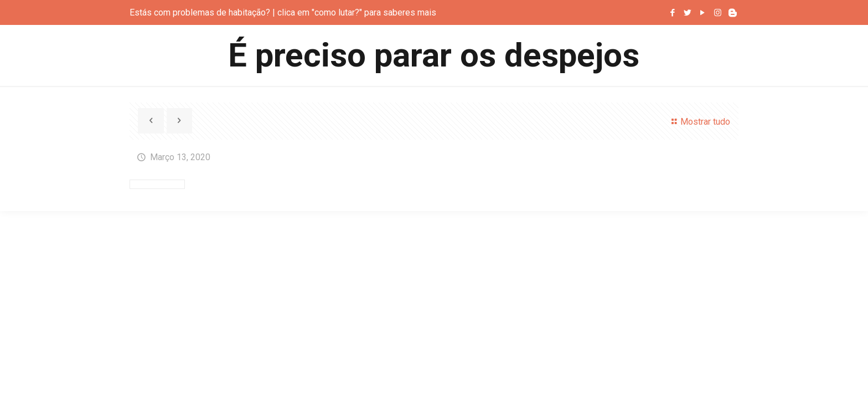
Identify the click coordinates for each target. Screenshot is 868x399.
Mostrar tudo (699, 122)
